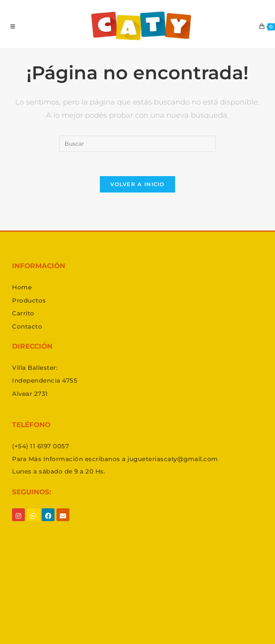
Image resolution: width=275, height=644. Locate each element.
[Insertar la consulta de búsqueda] (137, 144)
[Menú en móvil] (13, 26)
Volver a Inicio (137, 184)
